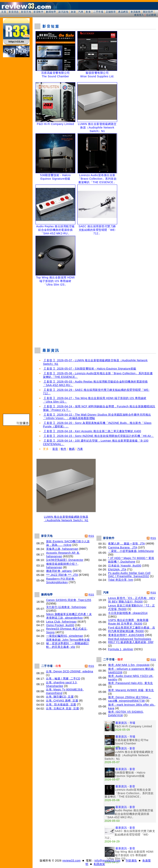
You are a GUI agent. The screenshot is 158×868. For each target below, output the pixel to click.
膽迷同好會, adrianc (59, 571)
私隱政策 (99, 864)
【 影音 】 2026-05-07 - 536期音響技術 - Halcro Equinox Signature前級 (90, 369)
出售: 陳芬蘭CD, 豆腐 (60, 697)
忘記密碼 (151, 15)
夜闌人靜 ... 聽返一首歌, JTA (126, 544)
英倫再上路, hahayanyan (62, 549)
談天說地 (63, 12)
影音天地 (26, 12)
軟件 (64, 449)
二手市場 (98, 12)
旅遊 (73, 12)
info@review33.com (108, 861)
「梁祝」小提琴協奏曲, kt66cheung (131, 551)
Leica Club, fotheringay (61, 622)
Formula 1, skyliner (121, 649)
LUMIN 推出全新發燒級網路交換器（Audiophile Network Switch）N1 (66, 517)
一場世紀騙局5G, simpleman (65, 636)
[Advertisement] (96, 316)
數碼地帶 (51, 12)
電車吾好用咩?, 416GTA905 (126, 635)
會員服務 (136, 12)
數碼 (72, 449)
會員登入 (139, 15)
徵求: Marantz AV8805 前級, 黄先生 (131, 690)
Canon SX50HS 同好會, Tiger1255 (69, 600)
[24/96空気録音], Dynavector (65, 560)
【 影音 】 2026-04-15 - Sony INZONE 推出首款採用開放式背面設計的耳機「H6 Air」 (98, 436)
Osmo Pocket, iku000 (60, 625)
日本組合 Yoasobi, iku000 (125, 566)
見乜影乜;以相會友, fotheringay (66, 607)
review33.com (71, 861)
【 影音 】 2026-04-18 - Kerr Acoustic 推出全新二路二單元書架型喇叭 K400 (92, 431)
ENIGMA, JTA (117, 569)
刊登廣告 (131, 861)
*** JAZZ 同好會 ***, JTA (62, 575)
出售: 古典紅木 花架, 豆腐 (62, 708)
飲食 (88, 12)
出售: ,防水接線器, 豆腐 (61, 704)
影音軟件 (38, 12)
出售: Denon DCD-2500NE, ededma (70, 671)
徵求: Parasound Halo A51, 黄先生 (131, 683)
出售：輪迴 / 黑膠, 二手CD (63, 679)
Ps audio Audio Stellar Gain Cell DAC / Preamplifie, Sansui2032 (129, 575)
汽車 (81, 12)
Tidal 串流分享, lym (121, 580)
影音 (55, 449)
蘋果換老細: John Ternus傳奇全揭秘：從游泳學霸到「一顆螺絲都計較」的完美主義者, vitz (68, 643)
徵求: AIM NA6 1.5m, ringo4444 (129, 665)
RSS (91, 536)
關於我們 (148, 12)
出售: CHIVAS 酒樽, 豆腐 (62, 701)
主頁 (4, 12)
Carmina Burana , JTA (123, 547)
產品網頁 (123, 12)
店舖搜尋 (111, 12)
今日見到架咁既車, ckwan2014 (128, 613)
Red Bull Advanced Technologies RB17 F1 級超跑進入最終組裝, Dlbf (131, 641)
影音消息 (14, 12)
